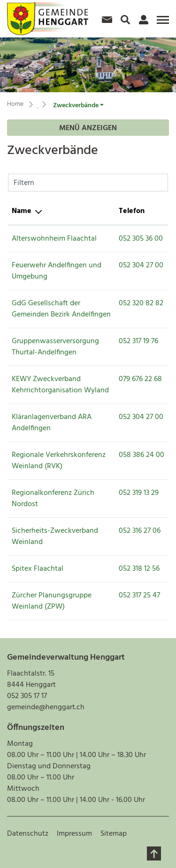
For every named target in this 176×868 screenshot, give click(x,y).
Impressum (74, 834)
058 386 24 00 (142, 455)
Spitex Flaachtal (38, 569)
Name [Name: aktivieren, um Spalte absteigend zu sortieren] (22, 211)
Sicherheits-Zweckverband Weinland (55, 537)
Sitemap (114, 834)
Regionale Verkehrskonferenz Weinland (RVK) (59, 461)
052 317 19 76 (138, 341)
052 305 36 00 (141, 239)
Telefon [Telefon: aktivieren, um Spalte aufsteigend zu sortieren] (132, 211)
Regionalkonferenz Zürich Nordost (53, 499)
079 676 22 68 (140, 379)
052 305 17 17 (27, 696)
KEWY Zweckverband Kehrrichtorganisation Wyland (60, 385)
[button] (78, 106)
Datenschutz (28, 834)
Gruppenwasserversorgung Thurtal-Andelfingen (55, 347)
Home (15, 104)
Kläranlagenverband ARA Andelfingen (52, 423)
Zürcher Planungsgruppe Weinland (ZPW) (52, 601)
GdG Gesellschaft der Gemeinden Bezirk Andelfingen (61, 309)
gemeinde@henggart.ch (46, 707)
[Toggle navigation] (161, 23)
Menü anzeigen (88, 128)
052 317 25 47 (139, 596)
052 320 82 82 (141, 303)
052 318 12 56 (139, 569)
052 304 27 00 (141, 265)
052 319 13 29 (139, 493)
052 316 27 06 (140, 531)
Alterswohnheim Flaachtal (54, 239)
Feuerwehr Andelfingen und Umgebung (57, 271)
